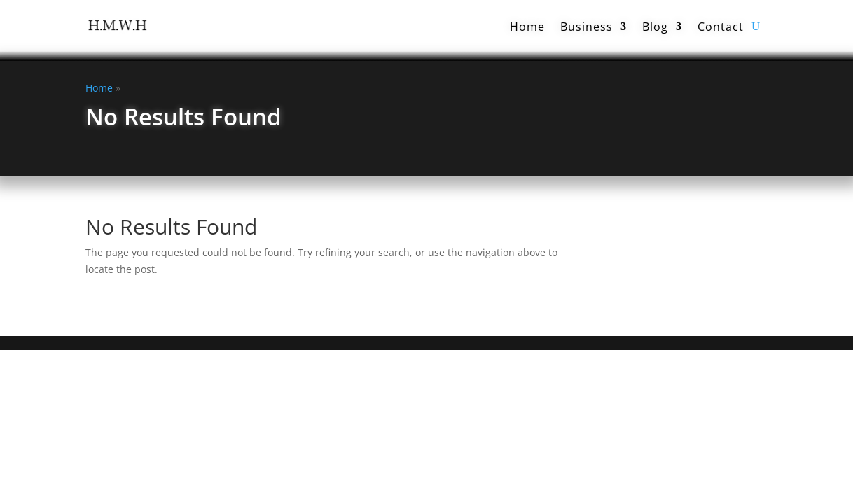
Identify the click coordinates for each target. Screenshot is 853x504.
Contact (721, 27)
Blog (655, 27)
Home (527, 27)
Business (587, 27)
